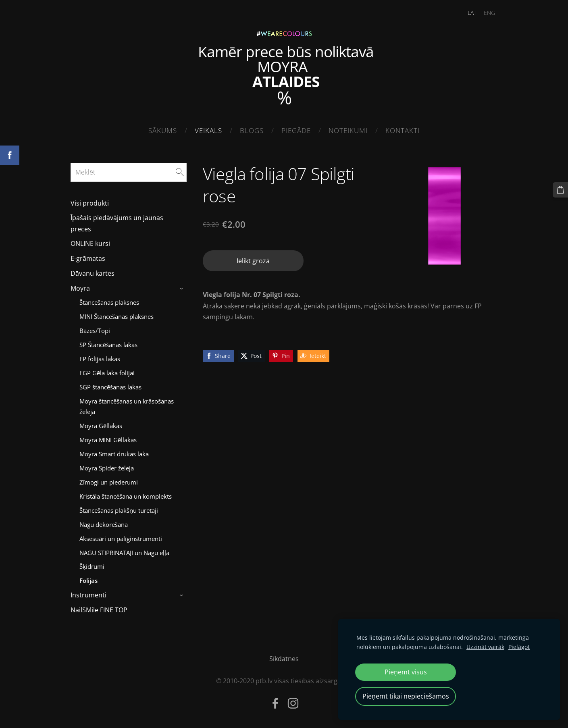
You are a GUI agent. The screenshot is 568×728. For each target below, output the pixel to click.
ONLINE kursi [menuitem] (90, 243)
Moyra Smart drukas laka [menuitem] (114, 454)
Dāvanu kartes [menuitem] (93, 273)
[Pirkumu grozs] (560, 190)
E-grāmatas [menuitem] (88, 258)
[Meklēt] (129, 172)
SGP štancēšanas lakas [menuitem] (110, 387)
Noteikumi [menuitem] (348, 130)
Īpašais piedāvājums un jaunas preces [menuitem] (117, 223)
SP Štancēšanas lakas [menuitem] (108, 345)
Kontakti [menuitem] (403, 130)
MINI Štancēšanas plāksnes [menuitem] (117, 316)
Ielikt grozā (253, 261)
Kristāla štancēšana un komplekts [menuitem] (126, 496)
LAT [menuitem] (472, 13)
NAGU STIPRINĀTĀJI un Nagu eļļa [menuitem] (124, 553)
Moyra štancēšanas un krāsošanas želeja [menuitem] (127, 406)
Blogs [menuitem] (252, 130)
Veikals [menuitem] (208, 130)
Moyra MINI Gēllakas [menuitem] (108, 440)
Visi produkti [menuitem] (90, 203)
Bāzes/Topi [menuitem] (95, 331)
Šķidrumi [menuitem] (92, 566)
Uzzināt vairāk (485, 647)
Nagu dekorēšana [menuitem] (104, 524)
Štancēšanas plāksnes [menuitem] (109, 302)
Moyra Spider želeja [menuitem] (107, 468)
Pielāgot (519, 647)
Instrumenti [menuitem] (88, 595)
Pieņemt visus (406, 672)
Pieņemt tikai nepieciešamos (406, 696)
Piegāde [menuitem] (296, 130)
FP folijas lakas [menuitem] (100, 359)
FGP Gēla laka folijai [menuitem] (107, 373)
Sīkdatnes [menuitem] (284, 659)
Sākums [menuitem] (163, 130)
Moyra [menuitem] (80, 288)
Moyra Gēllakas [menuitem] (101, 426)
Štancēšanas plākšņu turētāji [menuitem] (119, 510)
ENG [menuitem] (489, 13)
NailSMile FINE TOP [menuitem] (99, 610)
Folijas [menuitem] (88, 580)
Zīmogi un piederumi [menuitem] (109, 482)
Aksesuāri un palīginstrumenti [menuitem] (121, 539)
